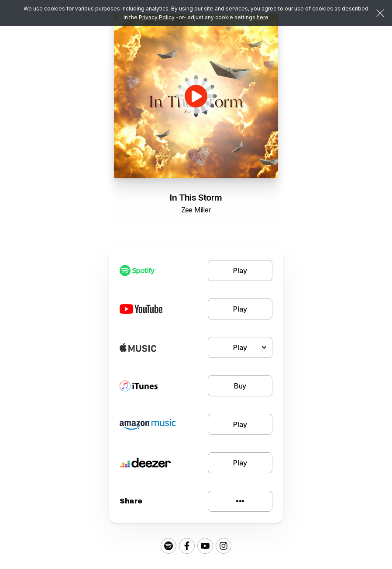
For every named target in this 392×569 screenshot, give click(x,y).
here (263, 17)
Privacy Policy (157, 17)
